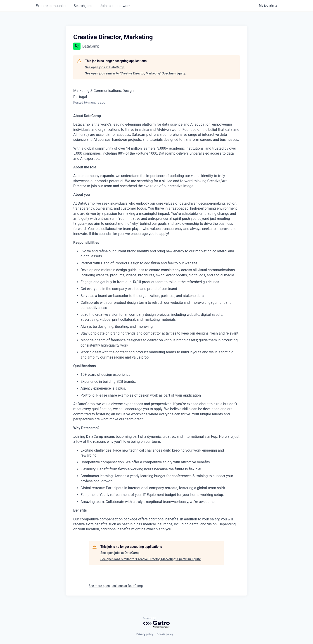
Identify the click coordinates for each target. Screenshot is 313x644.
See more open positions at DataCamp (116, 586)
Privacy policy (145, 634)
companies (51, 6)
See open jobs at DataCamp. (105, 67)
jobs (83, 6)
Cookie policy (165, 634)
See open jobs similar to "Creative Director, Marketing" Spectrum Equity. (135, 73)
